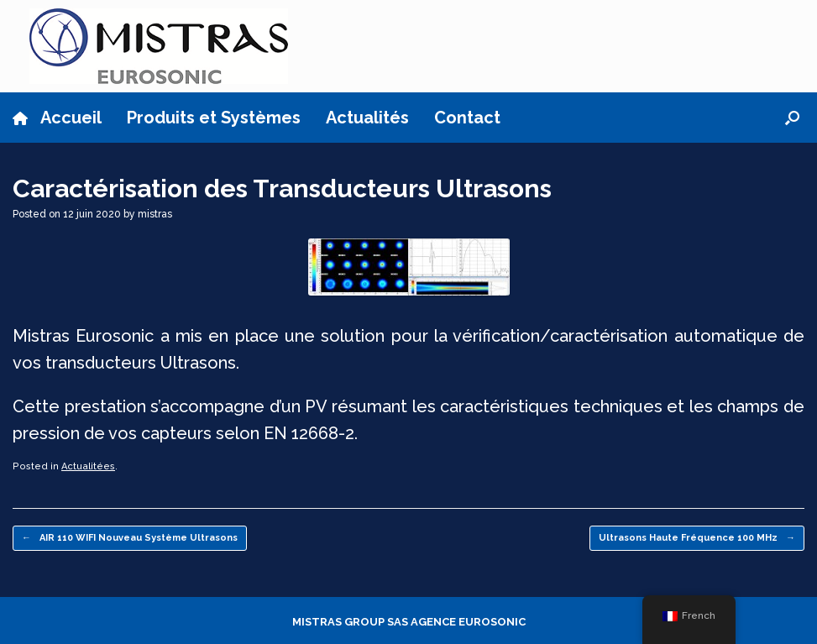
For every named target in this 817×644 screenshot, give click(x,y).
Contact (467, 118)
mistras (155, 214)
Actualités (367, 118)
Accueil (57, 118)
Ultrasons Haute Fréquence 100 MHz (697, 539)
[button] (792, 118)
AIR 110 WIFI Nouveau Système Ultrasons (130, 539)
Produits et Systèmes (214, 118)
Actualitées (88, 466)
